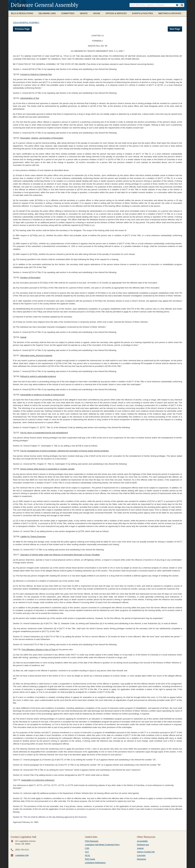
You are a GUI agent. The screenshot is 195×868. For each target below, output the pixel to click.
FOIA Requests (92, 841)
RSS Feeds (90, 859)
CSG (87, 848)
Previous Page (22, 29)
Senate (84, 13)
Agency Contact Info (146, 852)
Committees (68, 13)
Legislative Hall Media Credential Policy (102, 845)
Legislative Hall (22, 855)
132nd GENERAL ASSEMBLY (26, 22)
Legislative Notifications (95, 863)
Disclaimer (142, 859)
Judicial (140, 848)
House (97, 13)
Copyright (141, 855)
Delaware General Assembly (44, 5)
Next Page (175, 29)
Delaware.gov (143, 845)
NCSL (88, 855)
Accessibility (142, 841)
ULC (87, 852)
